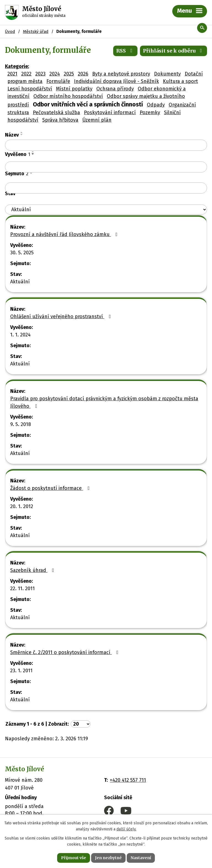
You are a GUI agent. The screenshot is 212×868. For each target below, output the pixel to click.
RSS (125, 51)
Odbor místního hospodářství (68, 96)
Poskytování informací (110, 113)
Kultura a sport (180, 81)
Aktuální (20, 282)
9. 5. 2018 (21, 424)
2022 (26, 74)
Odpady (156, 105)
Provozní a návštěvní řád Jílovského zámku (65, 234)
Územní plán (97, 120)
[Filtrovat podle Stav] (106, 210)
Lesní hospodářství (30, 89)
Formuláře (58, 81)
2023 (40, 74)
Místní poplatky (74, 89)
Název (12, 135)
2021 (12, 74)
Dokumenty (167, 74)
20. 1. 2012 (22, 506)
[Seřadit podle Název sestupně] (22, 135)
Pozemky (150, 113)
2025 (69, 74)
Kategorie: (17, 66)
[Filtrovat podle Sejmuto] (106, 188)
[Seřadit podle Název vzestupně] (22, 132)
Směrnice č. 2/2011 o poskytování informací (65, 652)
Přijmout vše (74, 858)
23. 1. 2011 (21, 671)
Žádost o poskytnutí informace (51, 488)
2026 (83, 74)
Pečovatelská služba (56, 113)
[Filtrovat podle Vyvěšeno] (106, 167)
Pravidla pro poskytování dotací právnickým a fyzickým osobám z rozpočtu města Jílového (104, 402)
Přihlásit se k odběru (174, 51)
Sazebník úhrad (33, 570)
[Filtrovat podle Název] (106, 145)
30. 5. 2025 (22, 253)
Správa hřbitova (60, 120)
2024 (55, 74)
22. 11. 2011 (22, 589)
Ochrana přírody (115, 89)
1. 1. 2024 (20, 335)
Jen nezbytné (108, 858)
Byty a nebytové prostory (121, 74)
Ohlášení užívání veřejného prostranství (62, 317)
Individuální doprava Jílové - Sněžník (116, 81)
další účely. (126, 829)
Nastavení (141, 858)
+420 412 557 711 (128, 780)
